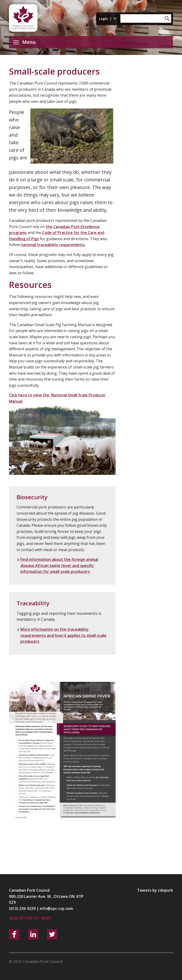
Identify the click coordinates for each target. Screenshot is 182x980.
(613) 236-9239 (22, 908)
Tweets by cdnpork (155, 890)
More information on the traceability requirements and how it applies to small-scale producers (63, 635)
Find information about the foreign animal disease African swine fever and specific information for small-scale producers (59, 565)
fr (115, 19)
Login (103, 19)
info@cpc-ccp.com (56, 908)
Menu (24, 42)
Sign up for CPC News (30, 918)
